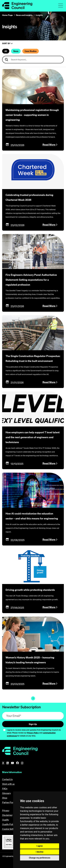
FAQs (5, 789)
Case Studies (31, 51)
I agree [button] (40, 846)
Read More (49, 145)
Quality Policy (9, 824)
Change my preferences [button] (40, 858)
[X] (3, 763)
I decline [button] (40, 852)
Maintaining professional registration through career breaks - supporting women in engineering (32, 115)
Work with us (8, 784)
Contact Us (7, 779)
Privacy (6, 810)
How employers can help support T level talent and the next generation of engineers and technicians (33, 437)
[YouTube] (12, 763)
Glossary (6, 793)
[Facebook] (17, 763)
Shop (5, 798)
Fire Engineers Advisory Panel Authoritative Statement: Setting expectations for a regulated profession (31, 280)
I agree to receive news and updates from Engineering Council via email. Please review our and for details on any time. (34, 733)
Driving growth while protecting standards (30, 590)
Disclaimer (7, 815)
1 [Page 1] (33, 698)
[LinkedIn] (8, 763)
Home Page (7, 15)
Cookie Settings (10, 829)
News (16, 51)
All (6, 51)
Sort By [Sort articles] (7, 43)
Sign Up (33, 724)
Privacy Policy (33, 733)
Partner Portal (9, 802)
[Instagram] (22, 763)
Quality (6, 820)
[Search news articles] (33, 60)
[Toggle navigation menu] (61, 5)
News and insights (24, 15)
